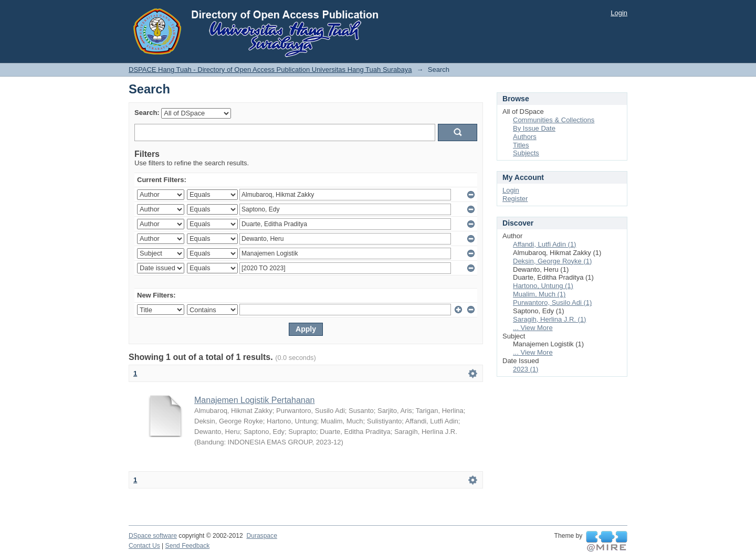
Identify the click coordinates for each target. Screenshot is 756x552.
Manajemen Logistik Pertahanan (254, 400)
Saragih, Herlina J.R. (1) (549, 319)
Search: (147, 113)
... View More (533, 328)
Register (515, 199)
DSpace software (153, 536)
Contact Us (144, 546)
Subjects (526, 153)
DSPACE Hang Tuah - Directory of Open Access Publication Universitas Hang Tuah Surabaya (270, 70)
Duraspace (261, 536)
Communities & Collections (554, 120)
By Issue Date (534, 128)
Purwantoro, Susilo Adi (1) (552, 302)
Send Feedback (188, 546)
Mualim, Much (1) (539, 294)
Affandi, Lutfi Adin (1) (544, 244)
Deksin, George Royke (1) (552, 261)
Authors (525, 137)
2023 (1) (526, 369)
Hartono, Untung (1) (543, 286)
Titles (521, 145)
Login (619, 13)
